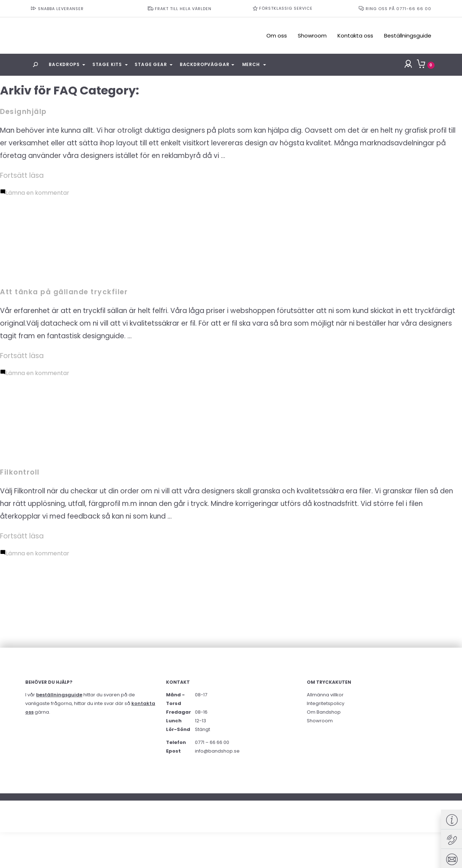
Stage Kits (107, 64)
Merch (251, 64)
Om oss (277, 36)
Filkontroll (20, 472)
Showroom (312, 36)
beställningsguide (59, 695)
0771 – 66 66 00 (212, 742)
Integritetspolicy (326, 703)
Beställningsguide (408, 36)
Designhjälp (23, 112)
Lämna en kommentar (38, 193)
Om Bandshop (324, 712)
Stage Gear (151, 64)
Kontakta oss (355, 36)
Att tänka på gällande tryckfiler (64, 292)
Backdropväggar (205, 64)
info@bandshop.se (217, 751)
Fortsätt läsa (22, 175)
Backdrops (64, 64)
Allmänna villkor (325, 695)
